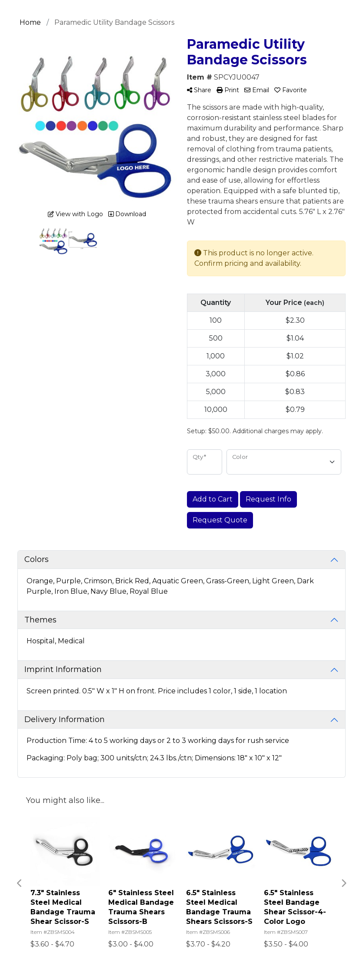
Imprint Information (63, 669)
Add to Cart (213, 499)
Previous (20, 883)
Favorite (291, 90)
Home (30, 22)
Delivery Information (65, 719)
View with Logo (75, 214)
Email (257, 90)
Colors (37, 559)
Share (199, 90)
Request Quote (220, 520)
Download (127, 214)
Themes (40, 620)
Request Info (268, 499)
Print (228, 90)
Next (343, 883)
